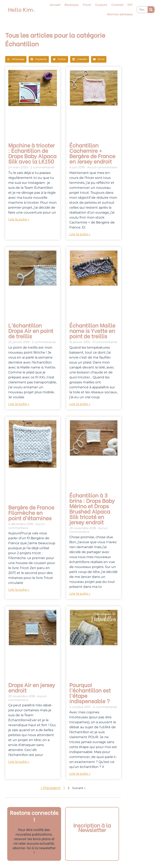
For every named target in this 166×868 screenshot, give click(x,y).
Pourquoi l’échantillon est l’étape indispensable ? (90, 693)
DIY (130, 5)
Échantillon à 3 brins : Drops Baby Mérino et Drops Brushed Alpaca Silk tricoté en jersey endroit (92, 508)
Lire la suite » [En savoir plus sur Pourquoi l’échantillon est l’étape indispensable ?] (80, 774)
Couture (101, 5)
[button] (16, 59)
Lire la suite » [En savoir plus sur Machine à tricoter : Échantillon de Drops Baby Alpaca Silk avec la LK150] (19, 219)
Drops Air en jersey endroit (32, 687)
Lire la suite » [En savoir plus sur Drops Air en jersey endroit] (19, 762)
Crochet (117, 5)
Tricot (87, 5)
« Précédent (51, 788)
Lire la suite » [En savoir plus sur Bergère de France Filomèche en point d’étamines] (19, 590)
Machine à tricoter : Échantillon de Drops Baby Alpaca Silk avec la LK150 (32, 153)
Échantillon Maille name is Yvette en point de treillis (92, 330)
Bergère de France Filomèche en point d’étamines (31, 512)
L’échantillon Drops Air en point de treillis (31, 330)
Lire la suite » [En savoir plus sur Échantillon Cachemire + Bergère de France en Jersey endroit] (80, 234)
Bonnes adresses (120, 14)
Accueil (55, 5)
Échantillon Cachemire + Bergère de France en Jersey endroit (92, 153)
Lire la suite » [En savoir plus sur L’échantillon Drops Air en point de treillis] (19, 404)
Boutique (72, 5)
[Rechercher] (151, 10)
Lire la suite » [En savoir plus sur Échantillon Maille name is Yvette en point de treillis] (80, 404)
